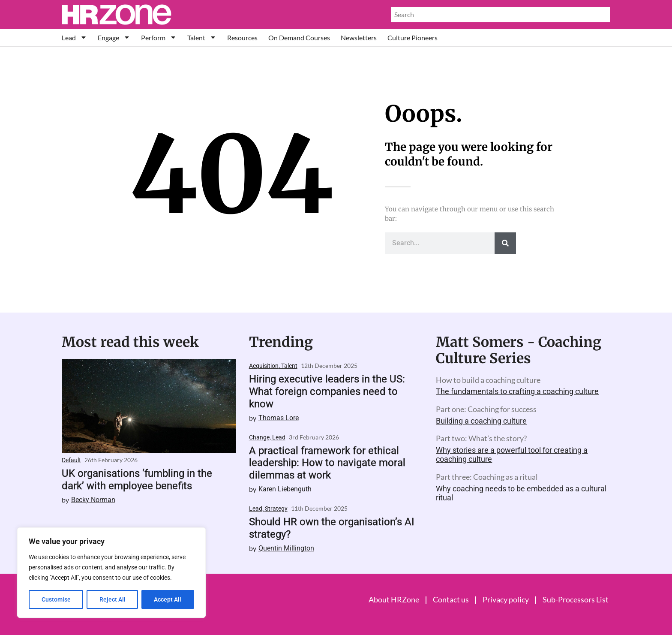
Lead (74, 38)
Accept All (168, 599)
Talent (202, 38)
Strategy (276, 509)
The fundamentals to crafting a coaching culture (517, 391)
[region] (111, 573)
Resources (242, 38)
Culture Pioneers (412, 38)
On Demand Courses (299, 38)
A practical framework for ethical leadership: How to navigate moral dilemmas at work (327, 463)
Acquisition (264, 366)
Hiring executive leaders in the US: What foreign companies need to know (327, 391)
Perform (159, 38)
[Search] (505, 243)
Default (71, 460)
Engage (114, 38)
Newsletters (359, 38)
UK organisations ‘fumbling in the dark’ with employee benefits (137, 480)
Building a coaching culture (481, 421)
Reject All (112, 599)
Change (259, 437)
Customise (56, 599)
